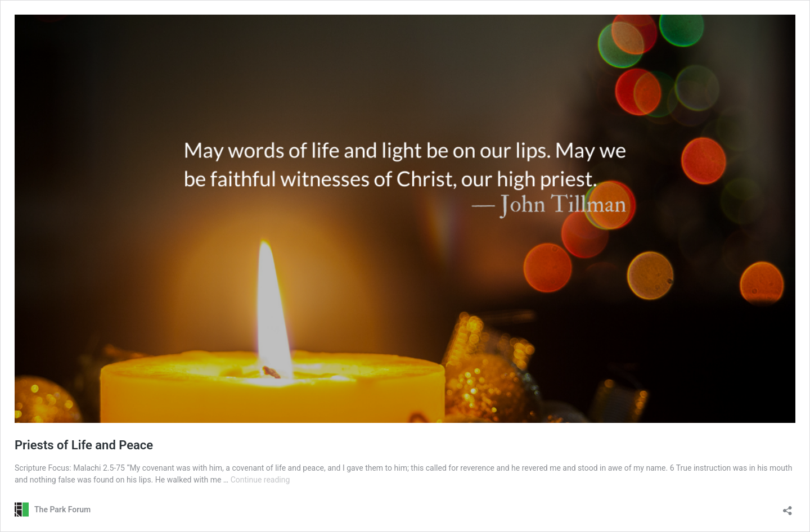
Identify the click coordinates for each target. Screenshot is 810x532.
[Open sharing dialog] (787, 507)
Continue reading (260, 480)
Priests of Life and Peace (84, 445)
